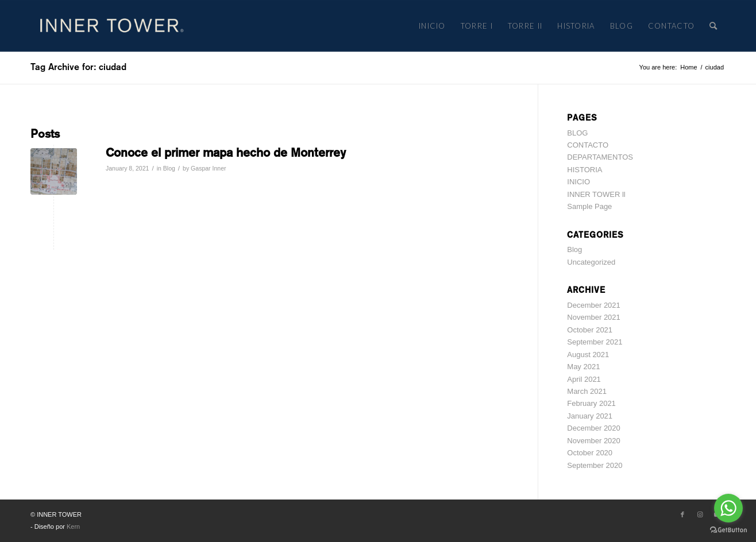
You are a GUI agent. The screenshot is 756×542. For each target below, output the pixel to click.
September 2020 (595, 465)
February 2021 (591, 403)
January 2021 (590, 416)
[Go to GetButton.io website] (728, 530)
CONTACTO (588, 145)
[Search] (714, 26)
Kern (73, 526)
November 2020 (594, 441)
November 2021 (594, 317)
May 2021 (583, 367)
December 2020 (594, 428)
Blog (169, 168)
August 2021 (588, 355)
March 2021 (587, 391)
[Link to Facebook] (682, 514)
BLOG (577, 133)
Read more (130, 186)
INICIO (578, 182)
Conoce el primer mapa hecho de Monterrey (226, 152)
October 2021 (590, 330)
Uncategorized (591, 262)
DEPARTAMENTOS (600, 157)
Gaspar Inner (208, 168)
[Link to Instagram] (700, 514)
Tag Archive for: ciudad (78, 67)
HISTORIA (585, 170)
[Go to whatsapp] (728, 508)
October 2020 (590, 453)
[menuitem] (432, 26)
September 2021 (595, 342)
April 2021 (584, 379)
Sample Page (589, 206)
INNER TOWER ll (596, 194)
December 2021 (594, 305)
